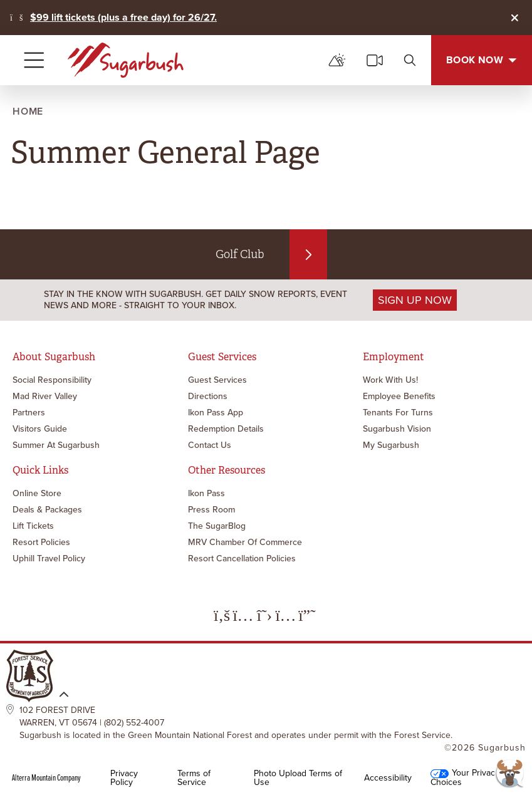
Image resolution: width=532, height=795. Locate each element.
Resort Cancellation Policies (242, 559)
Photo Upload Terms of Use (298, 778)
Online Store (37, 493)
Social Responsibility (52, 380)
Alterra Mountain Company (46, 778)
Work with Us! (390, 380)
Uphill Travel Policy (49, 559)
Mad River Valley (45, 396)
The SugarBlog (217, 526)
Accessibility (388, 778)
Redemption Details (226, 429)
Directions (208, 396)
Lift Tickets (33, 526)
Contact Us (210, 445)
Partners (29, 413)
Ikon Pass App (216, 413)
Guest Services (217, 380)
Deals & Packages (47, 510)
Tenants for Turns (398, 413)
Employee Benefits (399, 396)
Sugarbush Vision (397, 429)
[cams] (375, 60)
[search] (410, 60)
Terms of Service (194, 778)
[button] (510, 773)
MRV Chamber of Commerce (245, 542)
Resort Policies (41, 542)
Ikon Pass (206, 493)
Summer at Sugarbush (56, 445)
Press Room (211, 510)
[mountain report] (337, 60)
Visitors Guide (40, 429)
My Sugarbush (391, 445)
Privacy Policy (124, 778)
